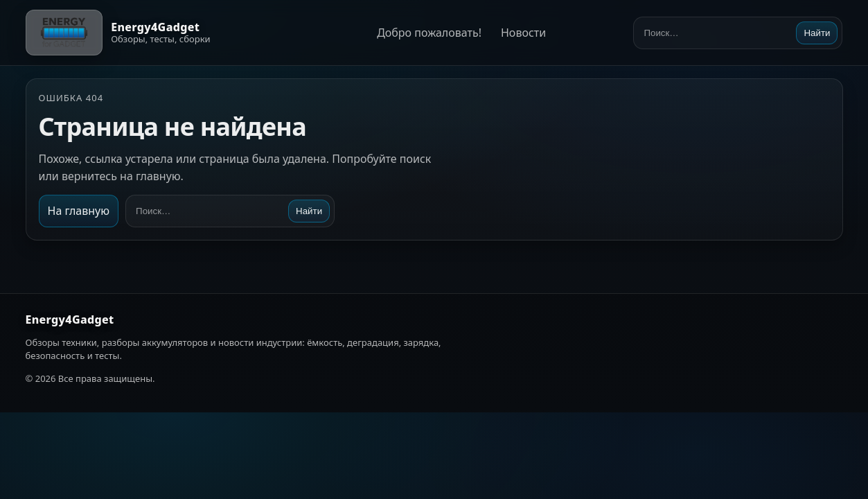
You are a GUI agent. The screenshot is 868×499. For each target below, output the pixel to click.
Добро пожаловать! (429, 33)
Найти (817, 33)
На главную (79, 211)
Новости (523, 33)
